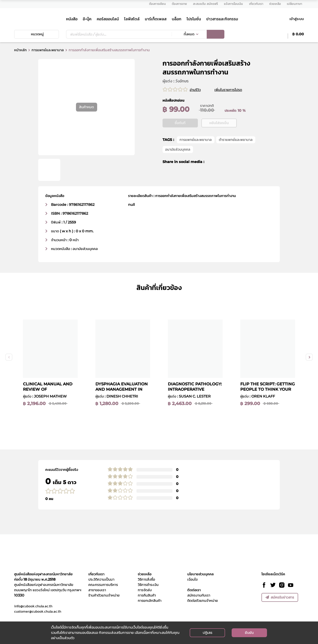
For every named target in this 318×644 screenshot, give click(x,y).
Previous (9, 357)
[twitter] (218, 176)
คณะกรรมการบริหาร (103, 585)
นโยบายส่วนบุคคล (201, 574)
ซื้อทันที (180, 137)
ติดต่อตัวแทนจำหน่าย (203, 601)
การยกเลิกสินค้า (150, 601)
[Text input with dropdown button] (119, 34)
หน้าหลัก (20, 50)
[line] (226, 176)
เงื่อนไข (192, 579)
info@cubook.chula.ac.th (33, 606)
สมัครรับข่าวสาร (280, 597)
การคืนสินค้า (147, 595)
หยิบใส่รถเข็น (219, 137)
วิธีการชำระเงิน (148, 585)
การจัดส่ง (145, 590)
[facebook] (211, 176)
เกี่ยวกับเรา (96, 574)
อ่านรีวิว (195, 90)
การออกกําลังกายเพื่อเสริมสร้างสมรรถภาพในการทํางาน (109, 50)
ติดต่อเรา (194, 590)
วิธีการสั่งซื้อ (146, 579)
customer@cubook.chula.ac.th (38, 611)
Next (309, 357)
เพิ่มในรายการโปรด (234, 90)
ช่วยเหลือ (145, 574)
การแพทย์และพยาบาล (48, 50)
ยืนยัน (249, 633)
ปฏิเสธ (207, 633)
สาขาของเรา (97, 590)
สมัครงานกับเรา (199, 595)
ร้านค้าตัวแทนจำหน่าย (104, 595)
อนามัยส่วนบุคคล (178, 163)
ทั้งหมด (189, 34)
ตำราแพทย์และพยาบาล (236, 153)
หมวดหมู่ (36, 34)
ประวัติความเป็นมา (101, 579)
